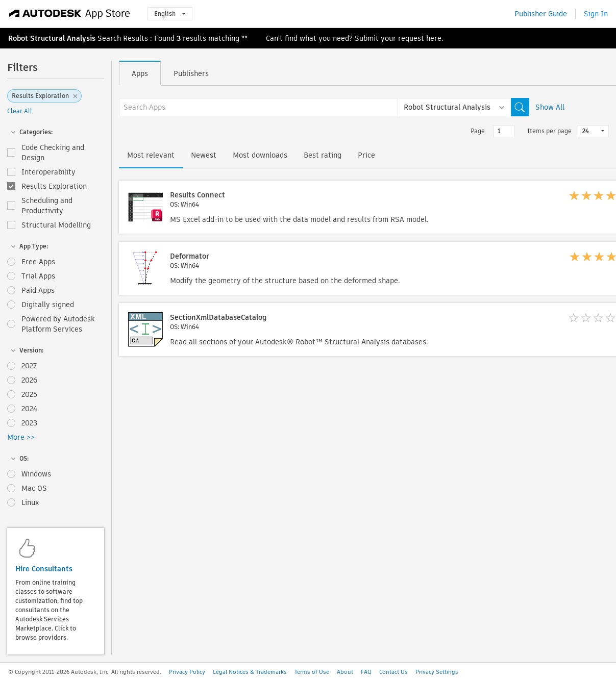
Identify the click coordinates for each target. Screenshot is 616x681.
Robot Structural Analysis (52, 38)
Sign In (596, 14)
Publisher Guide (541, 14)
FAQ (366, 672)
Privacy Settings (437, 672)
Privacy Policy (187, 672)
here (434, 38)
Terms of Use (312, 672)
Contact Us (393, 672)
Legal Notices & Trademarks (250, 672)
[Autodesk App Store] (70, 14)
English (170, 14)
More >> (21, 437)
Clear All (20, 111)
